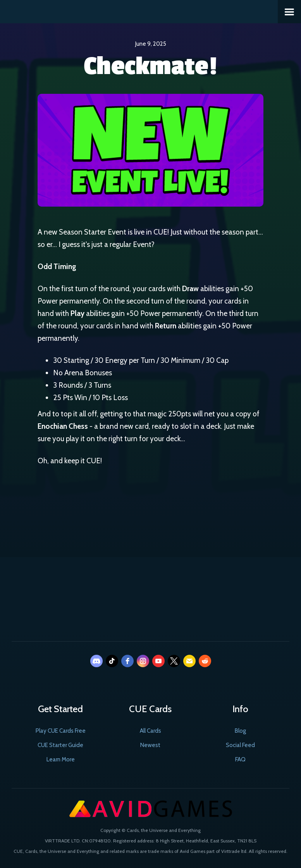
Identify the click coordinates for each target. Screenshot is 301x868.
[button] (289, 12)
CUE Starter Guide (60, 745)
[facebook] (127, 661)
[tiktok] (112, 661)
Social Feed (240, 745)
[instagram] (143, 661)
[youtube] (158, 661)
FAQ (240, 759)
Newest (150, 745)
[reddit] (205, 661)
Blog (240, 731)
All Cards (150, 731)
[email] (189, 661)
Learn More (61, 759)
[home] (5, 11)
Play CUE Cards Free (61, 731)
